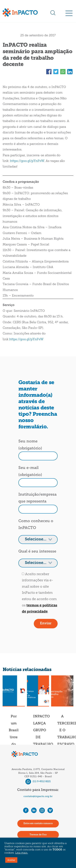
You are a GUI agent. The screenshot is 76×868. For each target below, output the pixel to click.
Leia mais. (22, 853)
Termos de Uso (38, 835)
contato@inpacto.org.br (38, 796)
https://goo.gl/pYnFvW (27, 161)
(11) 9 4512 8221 (38, 781)
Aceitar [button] (11, 860)
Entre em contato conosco (38, 823)
